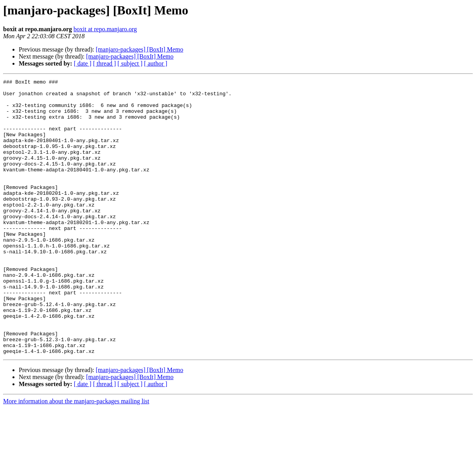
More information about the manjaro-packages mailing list (76, 456)
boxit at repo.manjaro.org (105, 29)
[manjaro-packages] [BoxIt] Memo (139, 49)
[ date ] (83, 63)
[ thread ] (104, 63)
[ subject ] (130, 63)
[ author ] (156, 63)
